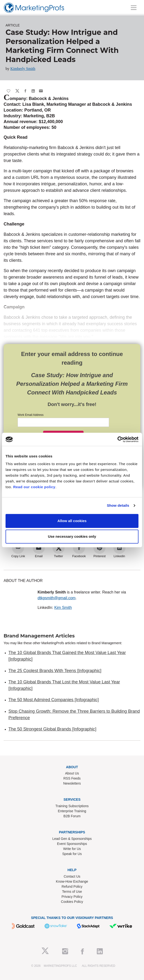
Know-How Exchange (72, 881)
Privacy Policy (72, 897)
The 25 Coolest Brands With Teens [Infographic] (55, 671)
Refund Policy (72, 886)
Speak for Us (72, 854)
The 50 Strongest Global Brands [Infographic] (52, 729)
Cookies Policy (72, 902)
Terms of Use (72, 892)
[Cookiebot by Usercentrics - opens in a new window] (117, 439)
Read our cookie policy (34, 487)
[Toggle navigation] (134, 8)
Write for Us (72, 849)
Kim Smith (63, 608)
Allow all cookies (72, 521)
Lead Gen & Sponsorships (72, 839)
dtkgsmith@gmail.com (57, 598)
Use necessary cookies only (72, 536)
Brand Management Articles (39, 636)
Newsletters (72, 783)
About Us (72, 773)
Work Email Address (31, 415)
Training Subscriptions (72, 806)
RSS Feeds (72, 778)
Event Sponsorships (72, 844)
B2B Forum (72, 816)
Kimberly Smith (23, 69)
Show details (118, 505)
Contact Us (72, 876)
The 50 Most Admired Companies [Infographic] (54, 700)
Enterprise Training (72, 811)
